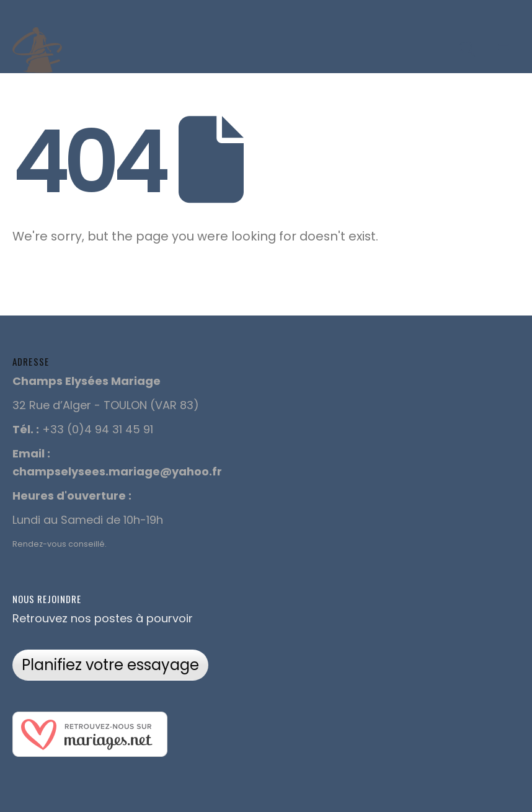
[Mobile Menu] (503, 49)
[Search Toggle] (468, 49)
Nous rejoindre (47, 599)
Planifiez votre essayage (110, 665)
